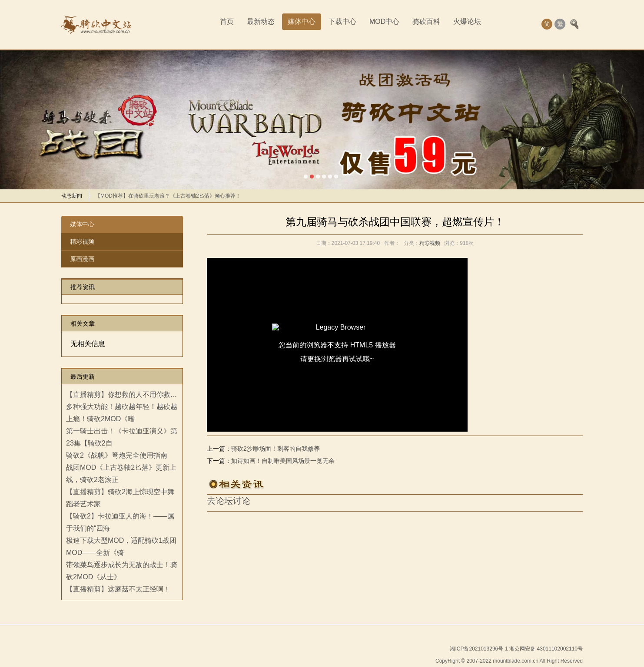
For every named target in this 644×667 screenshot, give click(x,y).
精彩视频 (82, 241)
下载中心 (342, 21)
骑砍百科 (426, 21)
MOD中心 (384, 21)
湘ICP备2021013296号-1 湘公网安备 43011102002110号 (516, 649)
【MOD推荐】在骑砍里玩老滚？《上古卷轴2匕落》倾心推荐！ (168, 196)
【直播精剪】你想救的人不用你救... (121, 395)
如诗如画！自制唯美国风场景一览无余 (283, 461)
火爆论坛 (467, 21)
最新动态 (261, 21)
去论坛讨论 (229, 501)
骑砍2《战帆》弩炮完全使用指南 (117, 455)
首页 (227, 21)
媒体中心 (302, 21)
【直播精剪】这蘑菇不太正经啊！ (118, 589)
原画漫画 (82, 259)
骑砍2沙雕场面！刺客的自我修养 (276, 449)
